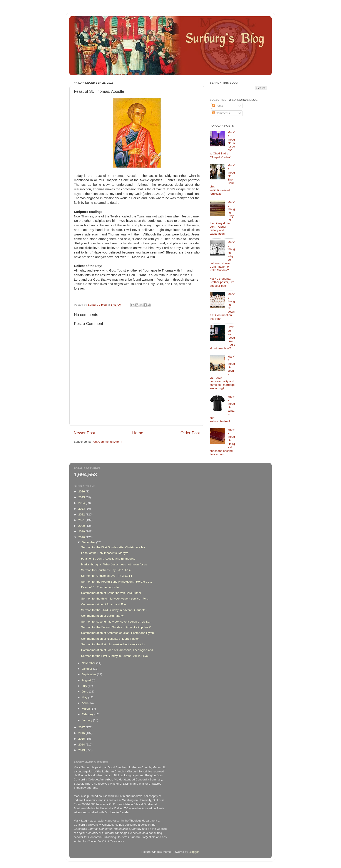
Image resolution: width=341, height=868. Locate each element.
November (89, 663)
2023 (82, 509)
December (89, 542)
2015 (82, 739)
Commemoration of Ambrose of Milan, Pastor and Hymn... (119, 633)
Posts (218, 106)
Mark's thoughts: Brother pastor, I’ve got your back (222, 282)
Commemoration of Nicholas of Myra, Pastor (110, 639)
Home (138, 433)
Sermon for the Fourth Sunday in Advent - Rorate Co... (117, 582)
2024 (82, 503)
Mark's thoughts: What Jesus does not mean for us (114, 564)
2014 (82, 745)
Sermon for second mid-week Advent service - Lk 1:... (116, 622)
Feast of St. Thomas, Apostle (100, 587)
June (85, 692)
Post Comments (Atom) (107, 442)
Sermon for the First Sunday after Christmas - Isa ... (115, 547)
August (87, 680)
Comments (221, 113)
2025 (82, 497)
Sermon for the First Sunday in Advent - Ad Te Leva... (116, 656)
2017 (82, 727)
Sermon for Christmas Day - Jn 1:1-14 (106, 570)
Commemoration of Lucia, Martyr (103, 616)
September (89, 674)
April (85, 703)
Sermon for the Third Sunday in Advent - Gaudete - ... (116, 610)
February (88, 714)
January (87, 720)
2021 (82, 520)
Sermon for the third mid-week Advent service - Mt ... (115, 599)
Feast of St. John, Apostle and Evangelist (108, 559)
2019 (82, 531)
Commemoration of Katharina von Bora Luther (111, 593)
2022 (82, 514)
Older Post (190, 433)
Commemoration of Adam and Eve (104, 604)
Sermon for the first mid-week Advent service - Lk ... (115, 644)
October (87, 669)
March (86, 709)
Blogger (194, 852)
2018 (82, 537)
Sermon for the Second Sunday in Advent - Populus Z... (117, 627)
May (85, 697)
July (85, 686)
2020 (82, 526)
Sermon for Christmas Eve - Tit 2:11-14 (107, 576)
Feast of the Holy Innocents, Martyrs (105, 553)
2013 (82, 750)
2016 (82, 733)
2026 (82, 491)
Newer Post (84, 433)
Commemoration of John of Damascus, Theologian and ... (119, 650)
